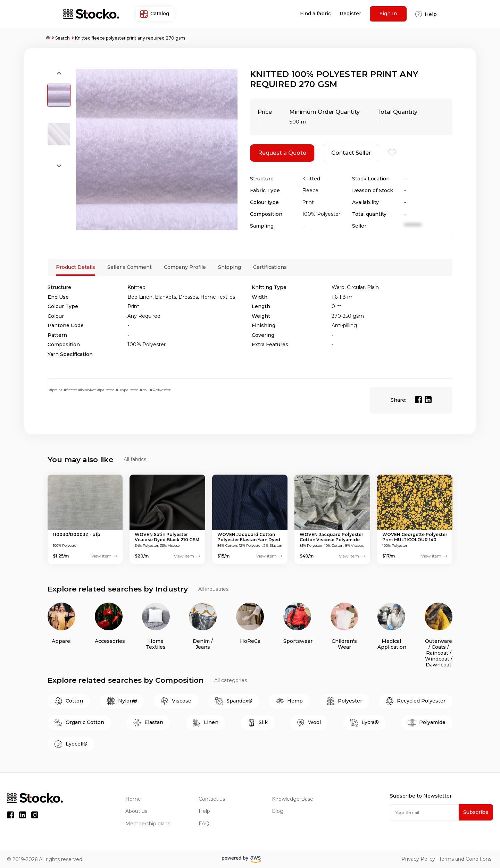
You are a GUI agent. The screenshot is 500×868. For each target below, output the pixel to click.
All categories (231, 680)
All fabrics (135, 459)
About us (136, 811)
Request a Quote (282, 153)
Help (204, 811)
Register (350, 14)
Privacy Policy (418, 859)
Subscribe (476, 812)
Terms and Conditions (465, 859)
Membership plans (148, 824)
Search (62, 38)
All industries (213, 589)
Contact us (212, 799)
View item (104, 556)
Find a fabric (315, 14)
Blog (278, 811)
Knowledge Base (293, 799)
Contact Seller (351, 153)
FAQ (204, 824)
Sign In (388, 14)
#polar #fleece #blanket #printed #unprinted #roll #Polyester (110, 390)
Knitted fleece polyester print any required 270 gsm (130, 38)
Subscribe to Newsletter (421, 796)
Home (45, 38)
